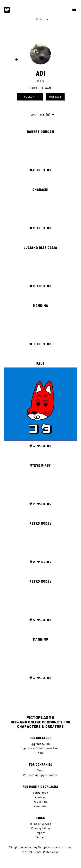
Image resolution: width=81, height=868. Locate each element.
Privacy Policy (41, 828)
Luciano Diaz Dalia (40, 248)
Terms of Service (40, 824)
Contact (41, 837)
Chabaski (40, 190)
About (41, 770)
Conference (40, 793)
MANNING (41, 306)
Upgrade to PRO (41, 744)
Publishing (40, 802)
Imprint (41, 833)
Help (41, 753)
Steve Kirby (40, 465)
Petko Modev (41, 523)
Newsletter (40, 806)
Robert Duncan (41, 132)
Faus (40, 364)
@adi (41, 81)
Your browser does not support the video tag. (40, 150)
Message (55, 97)
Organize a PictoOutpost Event (41, 748)
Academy (40, 797)
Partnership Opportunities (40, 775)
